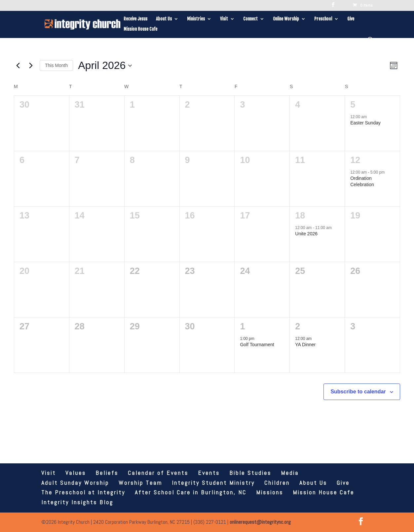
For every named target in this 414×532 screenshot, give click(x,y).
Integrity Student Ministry (213, 483)
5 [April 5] (353, 105)
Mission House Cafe (140, 29)
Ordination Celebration (362, 181)
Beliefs (107, 473)
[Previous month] (18, 66)
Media (290, 473)
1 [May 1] (242, 326)
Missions (270, 492)
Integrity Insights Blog (77, 502)
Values (76, 473)
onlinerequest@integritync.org (260, 522)
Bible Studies (250, 473)
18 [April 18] (300, 216)
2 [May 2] (298, 326)
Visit (224, 19)
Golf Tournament (257, 345)
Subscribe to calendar (358, 392)
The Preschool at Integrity (83, 492)
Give (351, 19)
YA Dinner (305, 345)
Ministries (196, 19)
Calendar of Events (158, 473)
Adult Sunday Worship (75, 483)
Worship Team (140, 483)
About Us (164, 19)
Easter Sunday (365, 123)
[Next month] (31, 66)
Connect (250, 19)
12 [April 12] (355, 160)
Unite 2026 (306, 234)
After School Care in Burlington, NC (191, 492)
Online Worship (286, 19)
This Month (56, 65)
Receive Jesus (135, 19)
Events (209, 473)
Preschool (323, 19)
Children (277, 483)
